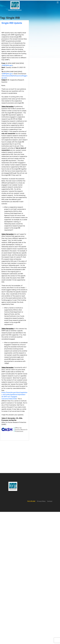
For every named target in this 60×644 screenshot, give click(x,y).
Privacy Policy (41, 501)
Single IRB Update (12, 23)
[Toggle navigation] (58, 2)
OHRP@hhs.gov (7, 65)
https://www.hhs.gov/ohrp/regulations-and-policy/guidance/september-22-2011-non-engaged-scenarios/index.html (14, 396)
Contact (50, 501)
